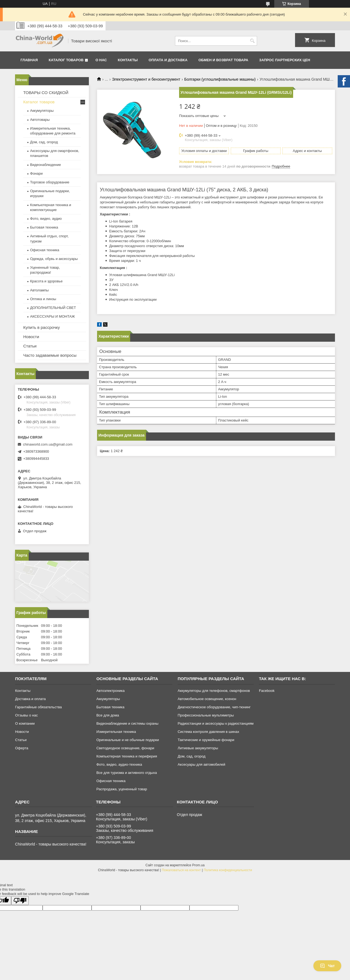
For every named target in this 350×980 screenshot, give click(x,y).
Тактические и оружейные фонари (206, 740)
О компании (25, 723)
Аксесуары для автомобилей (202, 764)
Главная (29, 60)
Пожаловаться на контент (181, 870)
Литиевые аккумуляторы (198, 748)
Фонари (36, 173)
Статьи (30, 346)
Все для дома (108, 715)
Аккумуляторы (42, 111)
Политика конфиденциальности (228, 870)
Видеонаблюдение (46, 165)
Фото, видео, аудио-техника (119, 764)
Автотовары (40, 120)
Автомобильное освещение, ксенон (207, 699)
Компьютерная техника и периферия (127, 756)
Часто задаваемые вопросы (50, 355)
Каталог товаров (66, 60)
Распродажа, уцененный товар (122, 789)
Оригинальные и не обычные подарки (128, 740)
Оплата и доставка (168, 60)
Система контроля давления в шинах (208, 732)
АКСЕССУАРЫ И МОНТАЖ (52, 316)
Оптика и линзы (43, 299)
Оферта (22, 748)
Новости (31, 337)
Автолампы (39, 290)
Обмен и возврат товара (223, 60)
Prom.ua (198, 865)
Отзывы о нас (26, 715)
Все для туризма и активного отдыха (126, 773)
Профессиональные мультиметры (206, 715)
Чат (327, 966)
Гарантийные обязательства (38, 707)
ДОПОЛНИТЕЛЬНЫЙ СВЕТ (53, 308)
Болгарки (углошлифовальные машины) (220, 79)
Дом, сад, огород (44, 142)
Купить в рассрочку (42, 327)
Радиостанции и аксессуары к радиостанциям (216, 723)
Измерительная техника (116, 732)
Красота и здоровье (46, 281)
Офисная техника (45, 250)
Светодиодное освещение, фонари (125, 748)
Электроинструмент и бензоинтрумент (146, 79)
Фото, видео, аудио (46, 219)
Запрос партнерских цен (285, 60)
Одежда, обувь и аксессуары (54, 259)
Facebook (267, 691)
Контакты (128, 60)
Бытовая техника (44, 227)
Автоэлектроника (110, 691)
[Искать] (252, 41)
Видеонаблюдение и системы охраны (127, 723)
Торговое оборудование (50, 182)
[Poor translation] (20, 901)
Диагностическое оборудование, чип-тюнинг (214, 707)
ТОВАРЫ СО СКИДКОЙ (46, 93)
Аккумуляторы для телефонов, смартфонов (214, 691)
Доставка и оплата (30, 699)
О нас (101, 60)
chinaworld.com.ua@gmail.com (48, 444)
